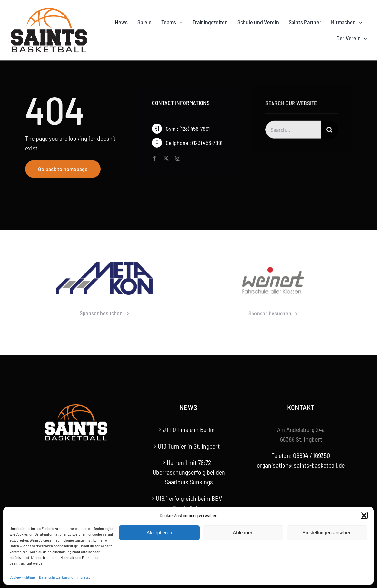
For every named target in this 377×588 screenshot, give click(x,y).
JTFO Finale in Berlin (189, 429)
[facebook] (154, 158)
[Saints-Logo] (49, 10)
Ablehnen (243, 533)
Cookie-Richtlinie (23, 577)
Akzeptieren (159, 533)
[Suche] (329, 131)
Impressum (85, 577)
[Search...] (293, 131)
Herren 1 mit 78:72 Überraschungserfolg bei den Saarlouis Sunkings (189, 472)
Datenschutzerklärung (56, 577)
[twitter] (166, 158)
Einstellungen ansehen (327, 533)
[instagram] (178, 158)
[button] (364, 515)
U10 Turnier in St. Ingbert (189, 446)
